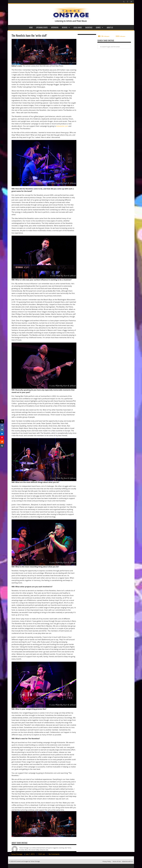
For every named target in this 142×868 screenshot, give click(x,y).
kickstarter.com (62, 126)
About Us (110, 28)
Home (31, 28)
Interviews (55, 28)
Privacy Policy (107, 861)
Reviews (66, 28)
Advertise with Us (127, 861)
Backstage (89, 28)
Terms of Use (117, 861)
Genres (100, 28)
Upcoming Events (42, 28)
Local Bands (78, 28)
